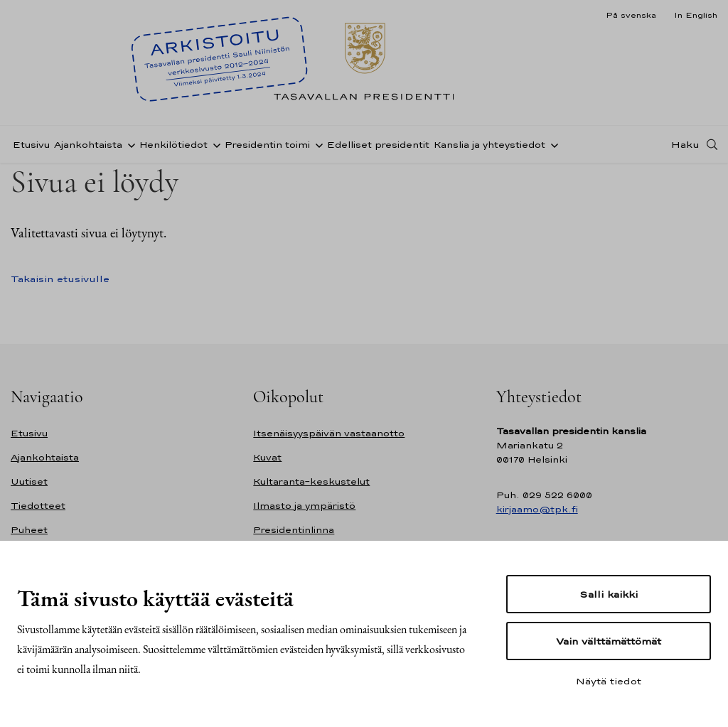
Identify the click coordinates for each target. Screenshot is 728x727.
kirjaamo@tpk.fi (537, 509)
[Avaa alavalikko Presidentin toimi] (316, 144)
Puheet (29, 530)
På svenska (631, 15)
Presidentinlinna (294, 530)
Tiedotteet (38, 506)
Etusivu (31, 145)
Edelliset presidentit (378, 145)
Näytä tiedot (609, 681)
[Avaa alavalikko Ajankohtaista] (129, 144)
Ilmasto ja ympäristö (304, 506)
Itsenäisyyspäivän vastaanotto (329, 433)
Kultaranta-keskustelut (311, 481)
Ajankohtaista (88, 145)
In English (696, 15)
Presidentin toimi (267, 145)
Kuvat (267, 457)
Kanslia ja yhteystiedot (489, 145)
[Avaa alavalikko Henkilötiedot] (214, 144)
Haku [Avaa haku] (685, 144)
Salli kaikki (609, 594)
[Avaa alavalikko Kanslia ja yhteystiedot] (552, 144)
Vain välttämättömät (609, 641)
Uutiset (29, 481)
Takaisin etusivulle (60, 279)
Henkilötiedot (173, 145)
